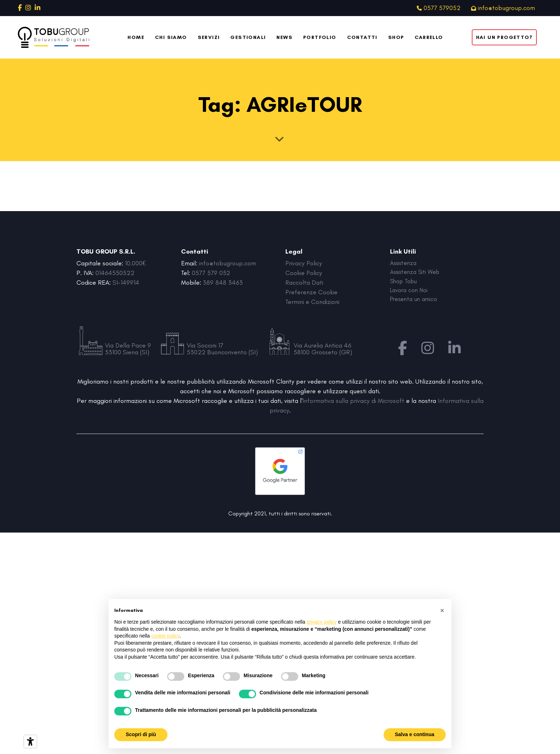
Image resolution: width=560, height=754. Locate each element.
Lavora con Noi (410, 292)
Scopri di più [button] (141, 734)
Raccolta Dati (304, 283)
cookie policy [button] (166, 636)
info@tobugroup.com (227, 263)
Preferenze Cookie (312, 292)
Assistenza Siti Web (417, 273)
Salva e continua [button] (415, 734)
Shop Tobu (405, 283)
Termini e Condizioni (312, 302)
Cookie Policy (304, 273)
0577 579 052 (211, 273)
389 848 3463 (223, 283)
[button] (442, 610)
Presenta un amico (416, 302)
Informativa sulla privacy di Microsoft (353, 401)
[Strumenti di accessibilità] (30, 741)
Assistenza (405, 263)
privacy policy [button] (322, 622)
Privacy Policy (304, 263)
